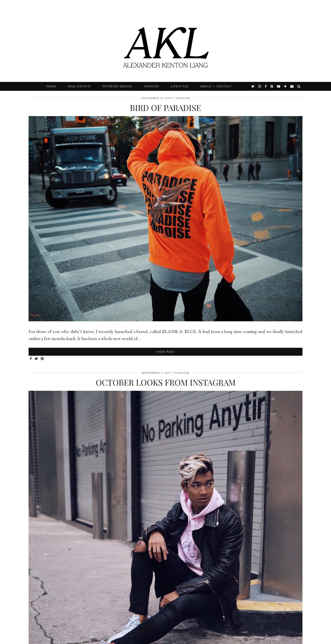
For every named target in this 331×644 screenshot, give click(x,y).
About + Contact (216, 86)
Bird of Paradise (165, 108)
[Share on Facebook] (31, 359)
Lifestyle (180, 86)
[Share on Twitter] (37, 359)
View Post (166, 352)
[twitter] (253, 86)
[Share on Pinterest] (42, 359)
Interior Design (117, 86)
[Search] (299, 86)
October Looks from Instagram (166, 382)
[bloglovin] (285, 86)
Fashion (152, 86)
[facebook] (266, 86)
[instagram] (260, 86)
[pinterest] (272, 86)
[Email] (292, 86)
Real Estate (79, 86)
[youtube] (279, 86)
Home (51, 86)
